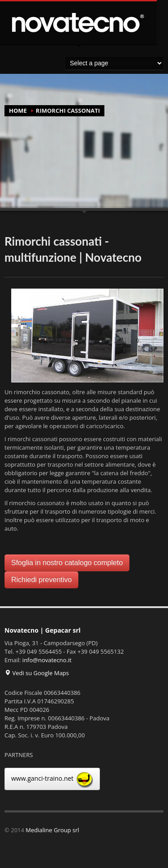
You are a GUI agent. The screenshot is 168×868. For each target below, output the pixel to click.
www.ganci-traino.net (52, 779)
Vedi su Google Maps (37, 673)
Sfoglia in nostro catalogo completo (67, 563)
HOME (18, 111)
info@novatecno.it (47, 660)
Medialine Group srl (52, 830)
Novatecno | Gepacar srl (43, 630)
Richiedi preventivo (41, 580)
